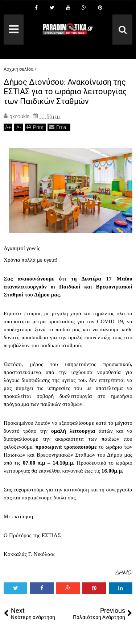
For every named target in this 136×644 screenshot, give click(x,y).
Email (59, 127)
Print (35, 127)
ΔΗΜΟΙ (124, 573)
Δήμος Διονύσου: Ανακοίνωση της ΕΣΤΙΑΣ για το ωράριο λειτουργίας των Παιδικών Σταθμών (65, 92)
